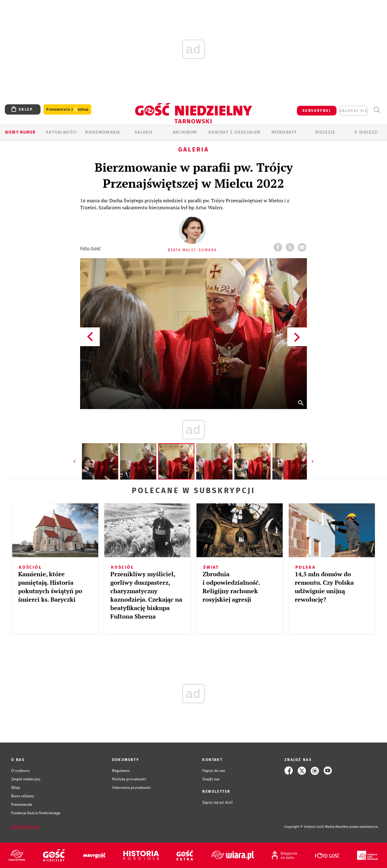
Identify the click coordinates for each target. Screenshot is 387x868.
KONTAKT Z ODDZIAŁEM (234, 132)
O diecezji (366, 132)
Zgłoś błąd (25, 827)
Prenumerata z (67, 110)
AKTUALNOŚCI (61, 132)
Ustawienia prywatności (132, 787)
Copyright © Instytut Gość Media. (310, 827)
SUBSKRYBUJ (317, 111)
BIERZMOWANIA (103, 132)
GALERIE (144, 132)
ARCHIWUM (185, 132)
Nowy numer (20, 132)
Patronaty (284, 132)
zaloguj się (354, 111)
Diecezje (325, 132)
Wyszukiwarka (377, 110)
